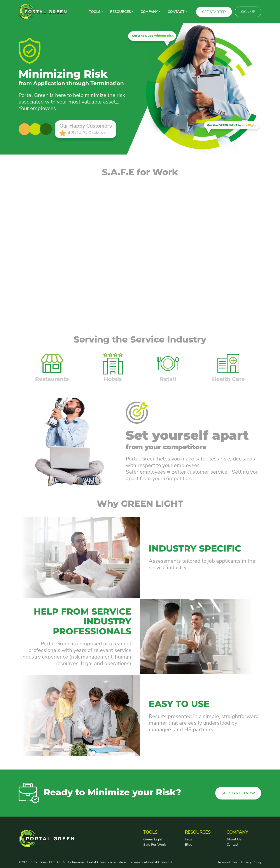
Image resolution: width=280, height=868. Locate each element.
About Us (234, 839)
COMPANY (149, 12)
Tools (95, 12)
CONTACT (176, 12)
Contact (232, 845)
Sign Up (248, 12)
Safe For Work (155, 845)
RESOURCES (120, 12)
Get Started (214, 12)
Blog (189, 845)
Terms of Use (227, 862)
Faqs (189, 839)
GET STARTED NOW (238, 793)
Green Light (153, 839)
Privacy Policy (251, 862)
